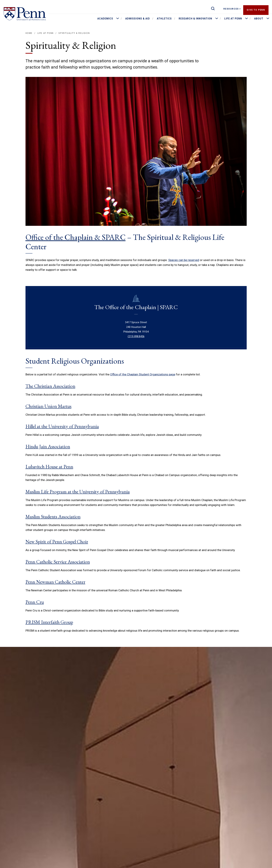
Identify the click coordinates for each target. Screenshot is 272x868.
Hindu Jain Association (48, 446)
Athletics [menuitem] (164, 19)
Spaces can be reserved (184, 260)
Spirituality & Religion (74, 33)
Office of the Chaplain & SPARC (76, 237)
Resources (232, 9)
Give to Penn (256, 9)
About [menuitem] (259, 19)
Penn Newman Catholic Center (55, 582)
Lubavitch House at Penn (49, 467)
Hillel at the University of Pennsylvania (62, 426)
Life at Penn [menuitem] (233, 19)
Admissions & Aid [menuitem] (138, 19)
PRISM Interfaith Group (49, 622)
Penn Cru (35, 602)
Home (29, 33)
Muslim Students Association (53, 517)
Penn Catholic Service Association (58, 562)
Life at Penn (46, 33)
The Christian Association (50, 386)
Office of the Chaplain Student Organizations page (143, 374)
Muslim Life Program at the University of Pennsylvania (78, 492)
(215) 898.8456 (136, 336)
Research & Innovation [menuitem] (195, 19)
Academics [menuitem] (105, 19)
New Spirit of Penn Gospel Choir (57, 542)
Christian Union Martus (48, 406)
